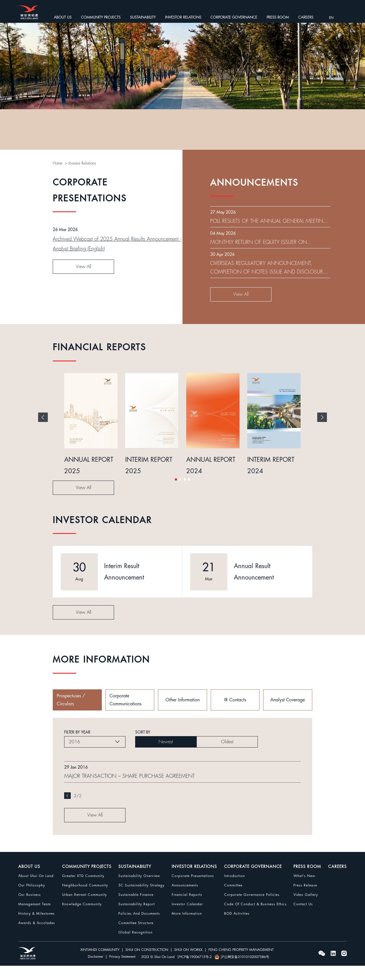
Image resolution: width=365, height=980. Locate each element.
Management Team (35, 918)
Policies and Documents (139, 928)
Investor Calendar (187, 918)
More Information (187, 928)
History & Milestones (36, 928)
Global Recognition (135, 947)
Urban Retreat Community (85, 909)
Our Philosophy (32, 900)
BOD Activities (237, 928)
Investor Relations (83, 163)
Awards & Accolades (37, 937)
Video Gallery (306, 909)
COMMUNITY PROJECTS (101, 17)
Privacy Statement (122, 971)
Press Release (305, 900)
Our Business (30, 909)
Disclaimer (96, 971)
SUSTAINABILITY (143, 17)
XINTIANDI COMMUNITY (100, 964)
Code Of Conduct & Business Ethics (255, 918)
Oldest (227, 756)
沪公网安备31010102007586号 (242, 971)
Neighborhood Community (85, 900)
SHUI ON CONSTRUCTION (147, 964)
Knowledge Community (82, 918)
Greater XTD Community (83, 890)
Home (58, 163)
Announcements (185, 900)
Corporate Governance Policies (252, 909)
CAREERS (306, 17)
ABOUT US (63, 17)
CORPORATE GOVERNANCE (234, 17)
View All (84, 315)
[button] (176, 494)
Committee (233, 900)
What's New (304, 890)
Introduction (235, 890)
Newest (166, 756)
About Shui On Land (36, 890)
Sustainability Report (137, 918)
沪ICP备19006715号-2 (194, 971)
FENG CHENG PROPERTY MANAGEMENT (241, 964)
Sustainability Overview (139, 890)
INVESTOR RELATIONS (183, 17)
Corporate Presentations (193, 890)
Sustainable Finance (136, 909)
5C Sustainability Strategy (141, 900)
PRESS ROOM (278, 17)
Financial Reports (187, 909)
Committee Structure (136, 937)
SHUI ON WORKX (188, 964)
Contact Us (303, 918)
